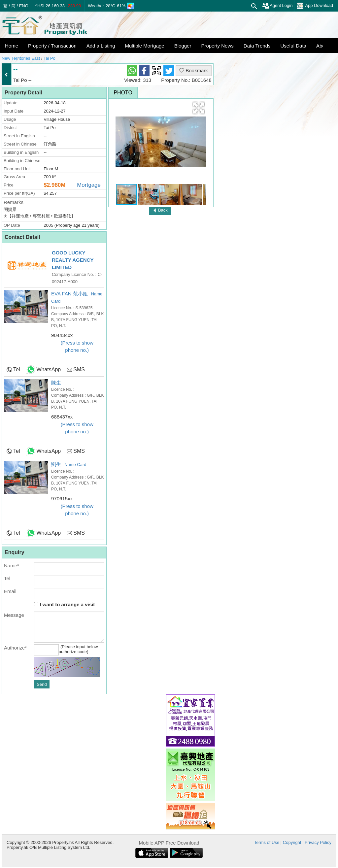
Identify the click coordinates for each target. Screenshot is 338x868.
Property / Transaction (52, 46)
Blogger (183, 46)
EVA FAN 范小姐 (69, 294)
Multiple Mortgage (144, 46)
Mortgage (89, 185)
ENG (24, 6)
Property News (217, 46)
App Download (315, 6)
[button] (199, 108)
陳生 (56, 383)
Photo (123, 93)
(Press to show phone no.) (77, 346)
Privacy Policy (318, 842)
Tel (17, 369)
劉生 (56, 464)
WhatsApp (49, 369)
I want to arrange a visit (64, 604)
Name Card (75, 465)
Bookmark (194, 70)
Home (12, 46)
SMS (79, 369)
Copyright (292, 842)
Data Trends (257, 46)
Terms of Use (267, 842)
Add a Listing (101, 46)
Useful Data (293, 46)
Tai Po (50, 58)
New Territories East (21, 58)
